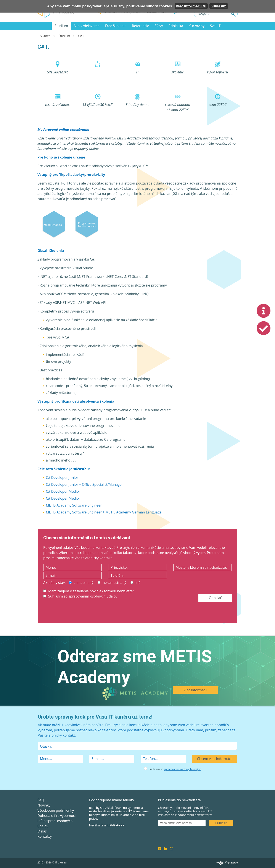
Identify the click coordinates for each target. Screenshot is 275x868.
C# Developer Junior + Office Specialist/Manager (84, 484)
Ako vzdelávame (87, 26)
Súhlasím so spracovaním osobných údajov (80, 596)
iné (135, 583)
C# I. (81, 36)
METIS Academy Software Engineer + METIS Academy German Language (104, 512)
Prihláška (176, 26)
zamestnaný (81, 583)
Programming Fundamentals (87, 225)
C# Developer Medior (63, 491)
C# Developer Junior (62, 478)
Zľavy (159, 26)
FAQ (41, 800)
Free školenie (116, 26)
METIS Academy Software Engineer (74, 505)
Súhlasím (219, 6)
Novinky (44, 805)
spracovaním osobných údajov (182, 769)
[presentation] (76, 612)
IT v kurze (44, 36)
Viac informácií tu (191, 6)
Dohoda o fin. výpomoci (56, 816)
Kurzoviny (197, 26)
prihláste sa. (116, 825)
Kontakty (45, 836)
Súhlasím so (175, 769)
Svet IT (215, 26)
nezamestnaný (112, 583)
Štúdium (61, 26)
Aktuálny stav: (54, 583)
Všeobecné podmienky (56, 810)
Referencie (141, 26)
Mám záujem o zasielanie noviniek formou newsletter (89, 591)
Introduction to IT (54, 225)
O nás (42, 831)
